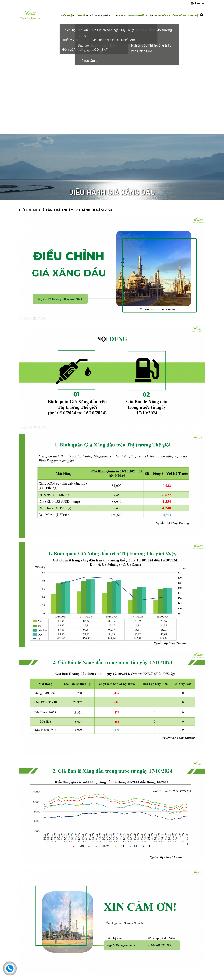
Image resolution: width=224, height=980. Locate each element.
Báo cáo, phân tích (103, 16)
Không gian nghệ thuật (136, 16)
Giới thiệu (67, 16)
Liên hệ (193, 16)
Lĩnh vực (82, 16)
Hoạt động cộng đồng (170, 16)
